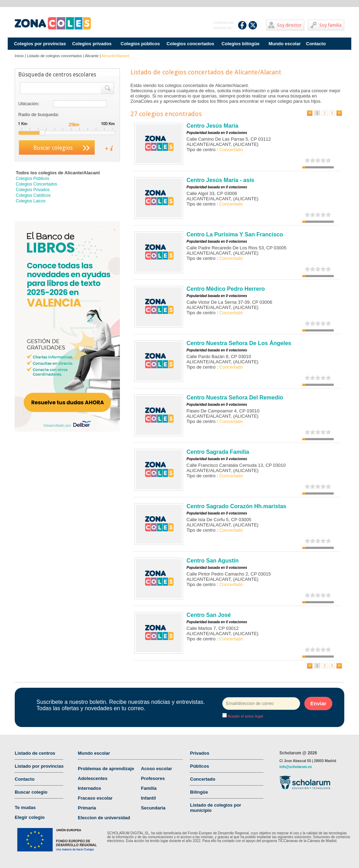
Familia (149, 788)
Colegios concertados (190, 44)
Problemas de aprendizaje (106, 769)
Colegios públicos (140, 44)
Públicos (199, 766)
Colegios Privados (33, 190)
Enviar (318, 703)
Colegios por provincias (40, 44)
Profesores (153, 778)
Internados (89, 788)
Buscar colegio (31, 792)
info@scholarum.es (296, 767)
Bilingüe (199, 792)
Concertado (203, 779)
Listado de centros (35, 753)
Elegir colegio (30, 817)
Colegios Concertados (36, 184)
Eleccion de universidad (104, 818)
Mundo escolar (285, 44)
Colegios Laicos (31, 201)
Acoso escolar (157, 769)
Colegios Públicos (32, 179)
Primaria (87, 808)
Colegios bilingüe (241, 44)
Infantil (148, 798)
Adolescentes (93, 778)
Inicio (19, 56)
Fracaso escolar (95, 798)
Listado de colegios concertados (55, 56)
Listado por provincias (39, 766)
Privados (200, 753)
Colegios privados (92, 44)
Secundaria (153, 808)
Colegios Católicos (33, 195)
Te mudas (25, 808)
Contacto (316, 44)
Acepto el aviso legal (245, 716)
